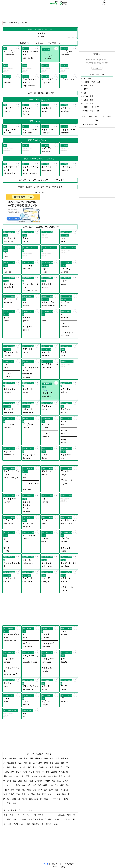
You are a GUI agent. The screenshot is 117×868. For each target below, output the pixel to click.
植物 (57, 790)
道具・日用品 (9, 794)
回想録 (49, 824)
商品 (12, 815)
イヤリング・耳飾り (63, 819)
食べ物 (34, 776)
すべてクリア (97, 68)
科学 (15, 803)
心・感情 (88, 78)
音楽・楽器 (55, 763)
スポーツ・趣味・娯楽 (57, 794)
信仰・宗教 (10, 790)
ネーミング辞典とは (91, 124)
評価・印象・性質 (24, 785)
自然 (57, 758)
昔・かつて (39, 815)
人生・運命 (23, 758)
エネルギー (24, 819)
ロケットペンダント (24, 815)
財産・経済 (49, 758)
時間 (38, 772)
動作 (5, 758)
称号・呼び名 (29, 772)
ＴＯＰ (46, 864)
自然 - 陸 (43, 776)
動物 (46, 763)
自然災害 (13, 758)
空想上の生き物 (19, 767)
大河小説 (42, 819)
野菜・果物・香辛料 (13, 772)
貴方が (34, 819)
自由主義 (61, 815)
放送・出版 (32, 767)
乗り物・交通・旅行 (30, 799)
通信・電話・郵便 (39, 794)
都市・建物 (38, 763)
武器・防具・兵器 (40, 785)
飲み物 (41, 767)
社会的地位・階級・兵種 (17, 763)
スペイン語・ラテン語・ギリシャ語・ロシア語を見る (40, 180)
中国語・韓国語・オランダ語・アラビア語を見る (40, 187)
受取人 (56, 824)
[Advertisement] (58, 13)
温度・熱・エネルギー (53, 799)
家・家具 (50, 767)
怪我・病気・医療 (62, 767)
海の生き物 (63, 772)
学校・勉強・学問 (55, 776)
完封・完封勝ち (33, 824)
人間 (31, 758)
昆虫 (68, 785)
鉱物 (22, 776)
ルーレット (51, 815)
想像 (6, 815)
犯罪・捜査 (29, 781)
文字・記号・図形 (46, 790)
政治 (9, 781)
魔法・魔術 (18, 781)
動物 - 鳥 (39, 758)
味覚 (62, 785)
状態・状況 (21, 790)
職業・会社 (32, 790)
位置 (27, 776)
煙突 (69, 815)
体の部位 (64, 790)
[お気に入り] (18, 48)
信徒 (15, 819)
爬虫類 (54, 772)
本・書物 (46, 772)
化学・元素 (54, 785)
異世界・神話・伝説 (53, 781)
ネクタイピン (19, 824)
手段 (50, 819)
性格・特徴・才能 (11, 776)
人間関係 (39, 781)
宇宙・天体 (21, 794)
